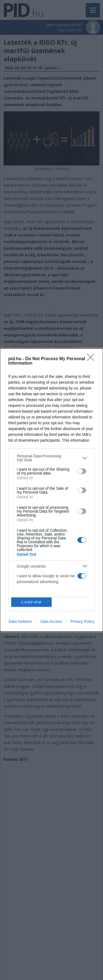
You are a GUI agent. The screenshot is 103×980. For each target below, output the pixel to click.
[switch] (82, 471)
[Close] (92, 359)
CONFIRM (31, 602)
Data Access (51, 621)
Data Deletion (20, 621)
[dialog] (51, 490)
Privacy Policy (82, 621)
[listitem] (51, 458)
